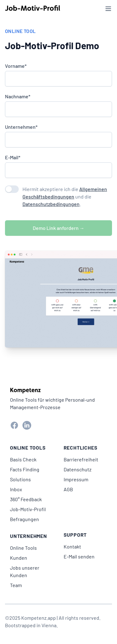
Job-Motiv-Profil (28, 509)
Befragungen (24, 519)
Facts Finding (25, 469)
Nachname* (18, 96)
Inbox (16, 489)
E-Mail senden (79, 556)
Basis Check (23, 459)
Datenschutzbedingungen (51, 204)
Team (16, 585)
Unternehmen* (21, 127)
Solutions (20, 479)
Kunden (19, 558)
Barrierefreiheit (81, 459)
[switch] (12, 189)
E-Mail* (13, 157)
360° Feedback (26, 499)
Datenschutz (78, 469)
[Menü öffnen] (108, 9)
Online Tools (23, 548)
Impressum (76, 479)
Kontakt (72, 546)
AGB (68, 489)
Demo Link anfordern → (59, 228)
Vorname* (16, 66)
